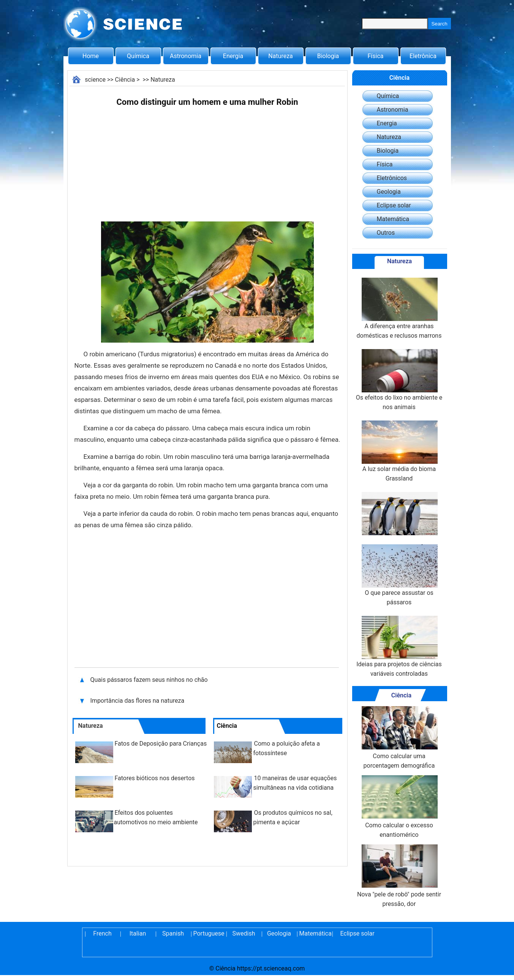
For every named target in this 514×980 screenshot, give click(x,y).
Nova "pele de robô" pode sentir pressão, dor (399, 876)
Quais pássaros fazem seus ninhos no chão (150, 680)
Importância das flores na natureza (138, 701)
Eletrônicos (392, 178)
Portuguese (209, 933)
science (95, 80)
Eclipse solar (394, 205)
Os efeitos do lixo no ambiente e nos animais (399, 380)
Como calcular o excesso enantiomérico (399, 807)
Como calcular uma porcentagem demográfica (399, 738)
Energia (233, 56)
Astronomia (186, 56)
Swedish (244, 933)
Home (91, 56)
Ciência (125, 80)
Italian (138, 933)
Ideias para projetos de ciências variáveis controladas (399, 646)
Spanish (173, 933)
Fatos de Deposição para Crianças (161, 744)
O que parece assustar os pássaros (399, 575)
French (102, 933)
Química (138, 56)
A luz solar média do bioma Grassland (399, 451)
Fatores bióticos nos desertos (155, 778)
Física (375, 56)
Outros (386, 233)
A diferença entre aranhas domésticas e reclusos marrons (399, 308)
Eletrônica (423, 56)
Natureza (281, 56)
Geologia (389, 192)
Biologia (328, 56)
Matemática (393, 219)
